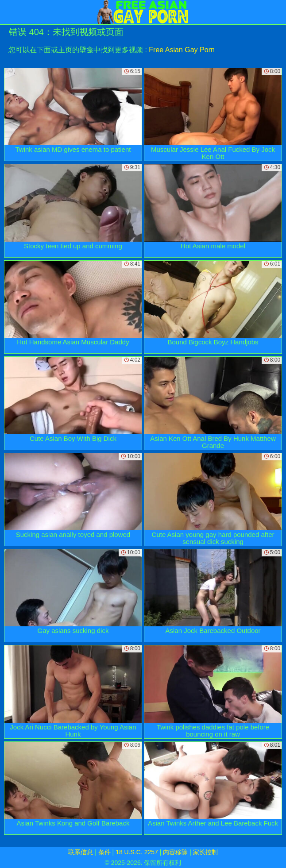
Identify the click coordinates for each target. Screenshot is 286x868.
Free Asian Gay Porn (182, 50)
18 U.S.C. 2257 (137, 852)
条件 (104, 852)
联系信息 (81, 852)
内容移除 (175, 852)
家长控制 (205, 852)
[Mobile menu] (8, 12)
